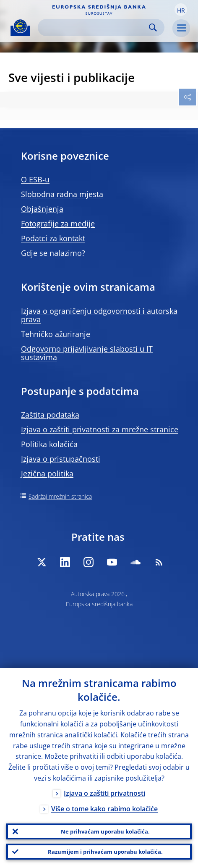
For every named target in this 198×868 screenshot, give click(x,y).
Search (153, 28)
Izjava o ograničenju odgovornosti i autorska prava (99, 315)
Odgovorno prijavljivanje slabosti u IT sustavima (87, 353)
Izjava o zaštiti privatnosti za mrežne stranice (100, 429)
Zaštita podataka (50, 415)
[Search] (94, 28)
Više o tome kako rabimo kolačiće (104, 809)
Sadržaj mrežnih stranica (60, 496)
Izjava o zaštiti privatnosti (104, 793)
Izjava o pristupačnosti (61, 459)
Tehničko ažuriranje (56, 334)
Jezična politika (47, 473)
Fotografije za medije (58, 224)
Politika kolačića (49, 444)
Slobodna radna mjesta (62, 194)
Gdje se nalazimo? (53, 253)
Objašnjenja (42, 209)
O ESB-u (35, 179)
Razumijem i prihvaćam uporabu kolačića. (105, 852)
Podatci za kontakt (53, 238)
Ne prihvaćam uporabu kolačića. (105, 831)
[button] (181, 10)
